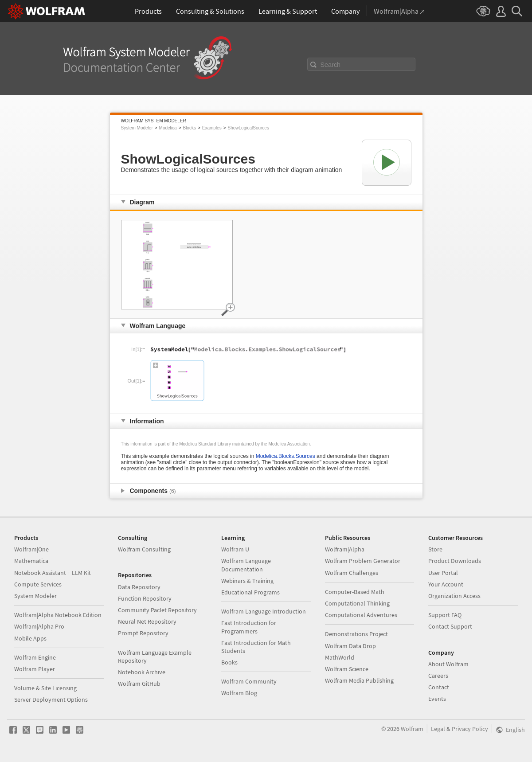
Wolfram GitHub (139, 684)
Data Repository (139, 587)
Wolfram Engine (35, 657)
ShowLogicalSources (248, 128)
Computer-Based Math (355, 592)
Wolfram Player (35, 669)
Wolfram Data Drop (350, 646)
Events (437, 699)
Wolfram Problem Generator (363, 561)
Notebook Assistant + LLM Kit (53, 573)
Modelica (168, 128)
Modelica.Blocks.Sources (286, 456)
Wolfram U (235, 549)
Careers (438, 676)
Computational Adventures (361, 615)
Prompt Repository (143, 633)
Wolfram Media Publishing (359, 680)
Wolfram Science (347, 669)
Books (229, 662)
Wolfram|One (31, 549)
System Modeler (137, 128)
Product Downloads (455, 561)
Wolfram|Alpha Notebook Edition (58, 615)
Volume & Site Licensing (45, 688)
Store (435, 549)
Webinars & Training (247, 581)
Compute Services (38, 584)
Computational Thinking (357, 603)
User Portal (443, 573)
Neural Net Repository (147, 621)
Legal (438, 729)
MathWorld (340, 657)
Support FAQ (445, 615)
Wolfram (412, 729)
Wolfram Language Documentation (246, 565)
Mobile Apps (30, 638)
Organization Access (454, 596)
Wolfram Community (249, 681)
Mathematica (31, 561)
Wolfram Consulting (144, 549)
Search (331, 65)
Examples (212, 128)
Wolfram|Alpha (345, 549)
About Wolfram (448, 664)
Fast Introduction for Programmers (249, 627)
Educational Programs (250, 592)
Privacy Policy (470, 729)
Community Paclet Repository (157, 610)
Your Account (446, 584)
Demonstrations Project (356, 634)
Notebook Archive (142, 672)
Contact (439, 687)
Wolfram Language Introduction (264, 611)
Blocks (189, 128)
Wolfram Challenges (352, 573)
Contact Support (450, 626)
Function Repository (145, 598)
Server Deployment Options (51, 699)
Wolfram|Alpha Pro (39, 626)
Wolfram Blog (239, 693)
